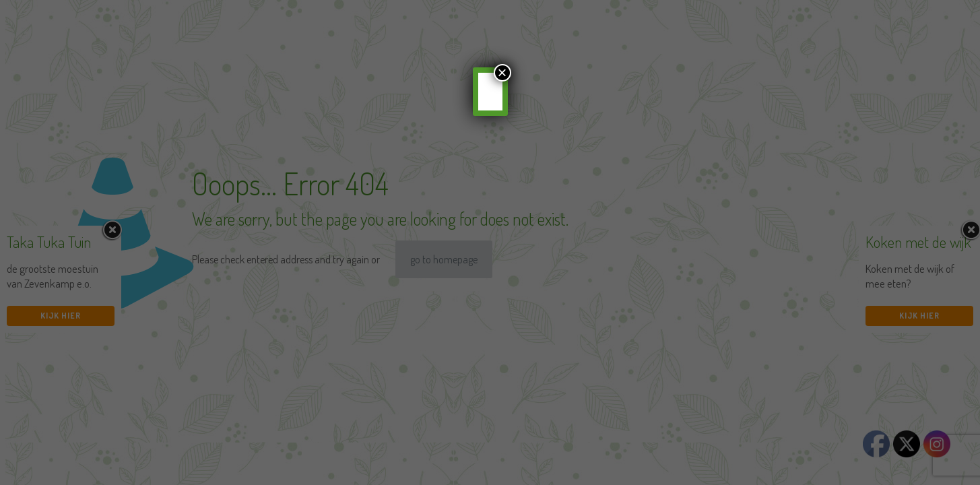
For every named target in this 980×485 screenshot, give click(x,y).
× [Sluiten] (502, 73)
